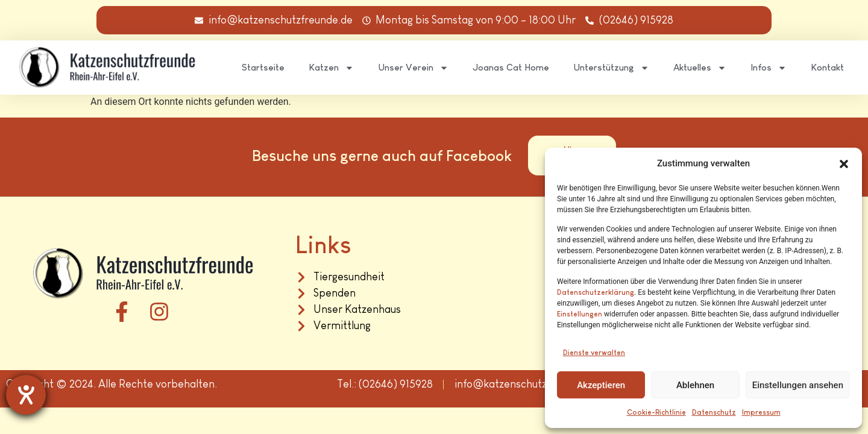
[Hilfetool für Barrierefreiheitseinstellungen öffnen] (26, 395)
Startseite (263, 67)
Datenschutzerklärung (596, 292)
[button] (844, 164)
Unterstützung (611, 68)
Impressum (761, 412)
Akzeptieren (601, 385)
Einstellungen (580, 314)
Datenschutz (714, 412)
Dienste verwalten (594, 353)
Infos (769, 68)
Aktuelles (700, 68)
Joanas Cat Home (511, 67)
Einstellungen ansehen (798, 385)
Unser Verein (413, 68)
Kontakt (827, 67)
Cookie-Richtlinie (656, 412)
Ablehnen (695, 385)
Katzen (331, 68)
